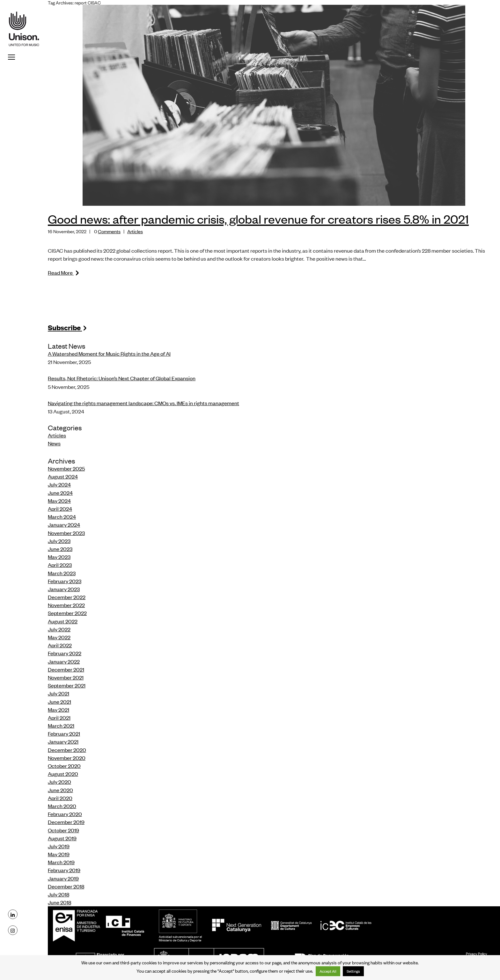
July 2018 (59, 894)
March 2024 (62, 516)
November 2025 (66, 468)
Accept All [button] (328, 971)
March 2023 (62, 573)
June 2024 (60, 493)
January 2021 (63, 741)
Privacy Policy (477, 954)
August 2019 (62, 838)
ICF (125, 925)
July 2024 (59, 484)
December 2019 (66, 822)
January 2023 (64, 589)
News (54, 443)
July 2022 (59, 629)
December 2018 (66, 886)
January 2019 (63, 878)
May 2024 (59, 501)
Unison (24, 29)
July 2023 (59, 541)
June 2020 (60, 790)
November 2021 (66, 677)
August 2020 (63, 774)
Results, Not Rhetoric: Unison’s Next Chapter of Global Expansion (122, 378)
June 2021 (59, 702)
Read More (64, 272)
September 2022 (67, 613)
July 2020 (59, 782)
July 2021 (59, 693)
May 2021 (59, 709)
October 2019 (63, 830)
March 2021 (61, 725)
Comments (109, 231)
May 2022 (59, 637)
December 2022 (67, 597)
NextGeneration (236, 925)
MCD (178, 921)
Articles (135, 231)
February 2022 (65, 653)
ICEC (321, 925)
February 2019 (64, 870)
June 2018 (59, 902)
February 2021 (64, 733)
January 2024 (64, 524)
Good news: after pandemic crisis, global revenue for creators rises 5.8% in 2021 (258, 219)
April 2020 (60, 798)
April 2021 (59, 717)
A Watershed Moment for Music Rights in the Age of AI (109, 353)
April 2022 (60, 645)
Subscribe (67, 327)
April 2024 (60, 509)
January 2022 (64, 661)
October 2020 (64, 766)
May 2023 (59, 557)
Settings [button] (353, 971)
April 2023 (60, 565)
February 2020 (65, 814)
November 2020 (67, 758)
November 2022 (66, 605)
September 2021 (67, 685)
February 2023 (65, 581)
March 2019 (61, 862)
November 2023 (66, 533)
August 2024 (63, 476)
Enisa (78, 925)
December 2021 (66, 669)
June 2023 (60, 549)
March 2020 (62, 806)
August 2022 (63, 621)
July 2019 (59, 846)
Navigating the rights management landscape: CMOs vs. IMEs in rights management (143, 403)
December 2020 (67, 750)
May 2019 (59, 854)
